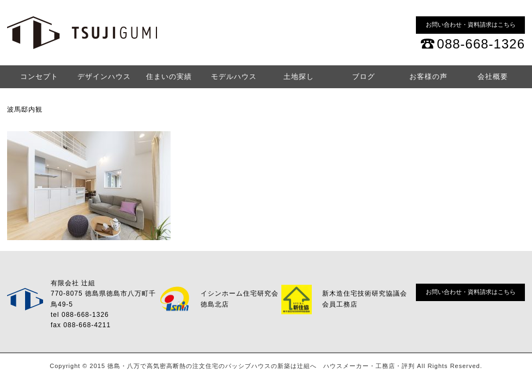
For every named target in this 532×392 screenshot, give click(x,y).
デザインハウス (104, 76)
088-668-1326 (481, 44)
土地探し (299, 76)
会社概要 (493, 76)
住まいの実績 (169, 76)
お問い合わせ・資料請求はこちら (471, 24)
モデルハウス (234, 76)
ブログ (364, 76)
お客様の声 (428, 76)
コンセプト (39, 76)
